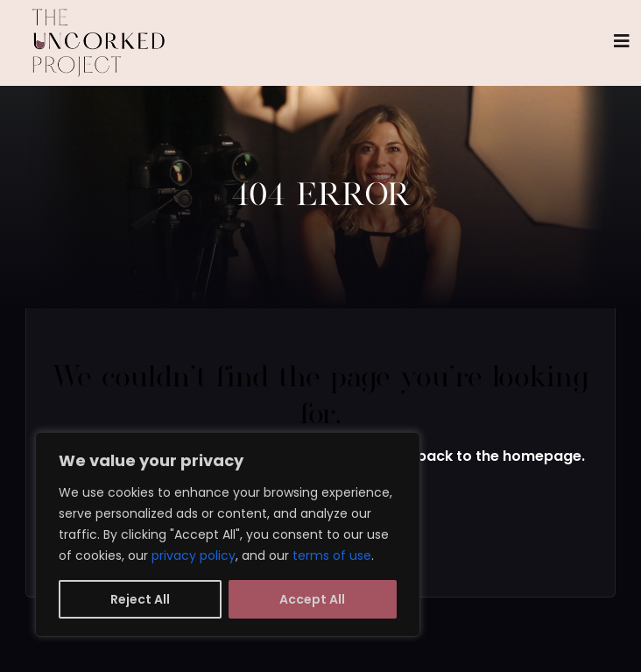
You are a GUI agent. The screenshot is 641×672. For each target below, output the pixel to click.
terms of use (332, 555)
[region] (228, 534)
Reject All (140, 599)
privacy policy (194, 555)
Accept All (312, 599)
